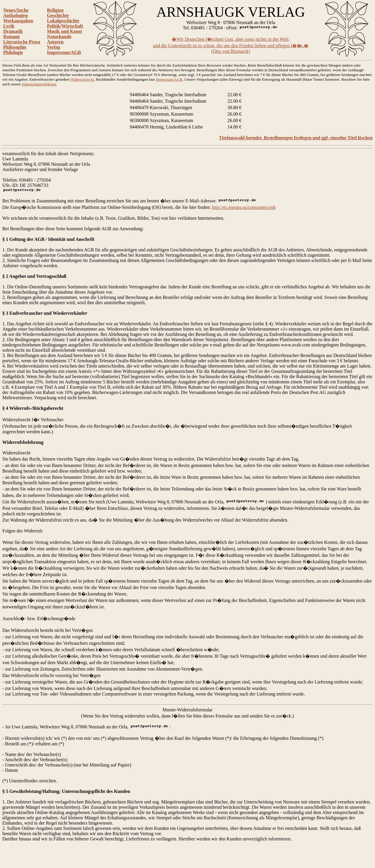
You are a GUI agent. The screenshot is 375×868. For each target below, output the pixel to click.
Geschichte (58, 15)
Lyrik (9, 26)
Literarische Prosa (22, 42)
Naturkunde (59, 37)
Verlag (53, 47)
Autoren (55, 42)
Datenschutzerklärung (39, 84)
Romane (12, 37)
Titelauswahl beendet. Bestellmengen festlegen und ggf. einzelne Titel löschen (296, 138)
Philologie (13, 52)
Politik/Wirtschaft (65, 26)
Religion (55, 10)
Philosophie (15, 47)
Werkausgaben (18, 21)
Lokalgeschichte (63, 21)
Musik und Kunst (64, 31)
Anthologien (16, 15)
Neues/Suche (16, 10)
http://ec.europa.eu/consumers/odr (244, 207)
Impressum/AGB (64, 52)
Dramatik (13, 31)
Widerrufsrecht (82, 79)
